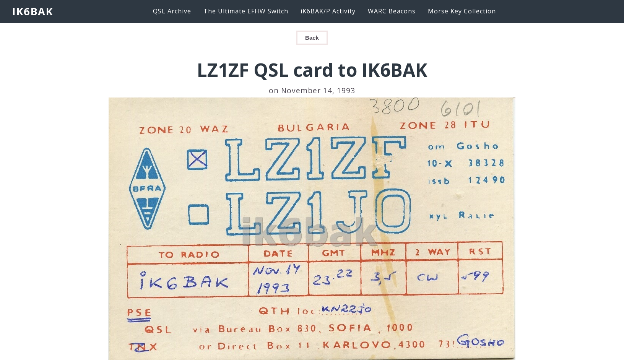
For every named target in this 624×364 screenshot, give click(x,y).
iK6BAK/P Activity (328, 11)
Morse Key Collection (462, 11)
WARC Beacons (392, 11)
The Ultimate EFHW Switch (246, 11)
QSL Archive (172, 11)
